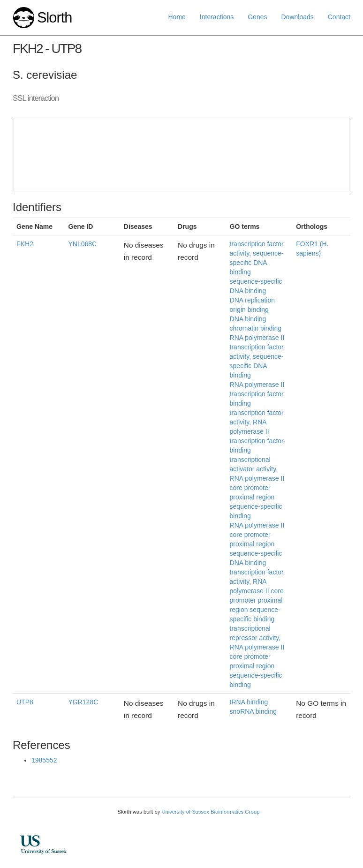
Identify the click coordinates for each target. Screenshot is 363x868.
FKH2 (25, 244)
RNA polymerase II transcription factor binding (257, 394)
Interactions (217, 17)
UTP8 (25, 702)
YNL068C (83, 244)
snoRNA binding (253, 711)
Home (177, 17)
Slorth (54, 18)
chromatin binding (256, 328)
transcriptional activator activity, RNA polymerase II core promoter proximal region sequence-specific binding (257, 488)
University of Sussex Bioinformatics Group (210, 812)
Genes (257, 17)
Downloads (297, 17)
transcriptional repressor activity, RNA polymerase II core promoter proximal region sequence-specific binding (257, 657)
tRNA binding (249, 702)
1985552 (44, 760)
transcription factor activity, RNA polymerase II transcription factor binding (257, 431)
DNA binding (248, 319)
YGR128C (83, 702)
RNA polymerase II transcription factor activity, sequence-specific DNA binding (257, 356)
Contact (339, 17)
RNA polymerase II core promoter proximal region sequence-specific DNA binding (257, 544)
